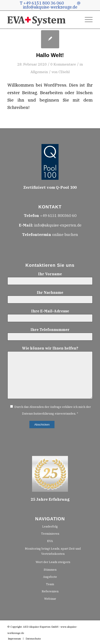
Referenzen (50, 591)
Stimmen (50, 570)
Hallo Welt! (50, 55)
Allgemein (39, 72)
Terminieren (50, 534)
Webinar (50, 599)
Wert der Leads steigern (53, 562)
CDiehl (64, 72)
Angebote (50, 577)
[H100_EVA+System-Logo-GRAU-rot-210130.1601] (41, 20)
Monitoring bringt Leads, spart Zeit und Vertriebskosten (53, 551)
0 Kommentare (63, 64)
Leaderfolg (50, 526)
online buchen (50, 235)
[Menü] (86, 20)
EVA (50, 541)
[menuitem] (86, 20)
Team (50, 584)
